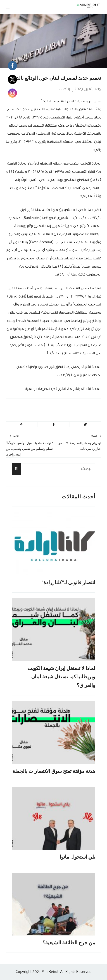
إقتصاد (65, 89)
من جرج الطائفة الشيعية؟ (69, 943)
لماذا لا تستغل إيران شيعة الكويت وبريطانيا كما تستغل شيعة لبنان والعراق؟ (61, 677)
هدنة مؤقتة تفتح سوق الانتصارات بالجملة (54, 771)
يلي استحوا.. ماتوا (77, 857)
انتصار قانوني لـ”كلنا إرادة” (68, 582)
